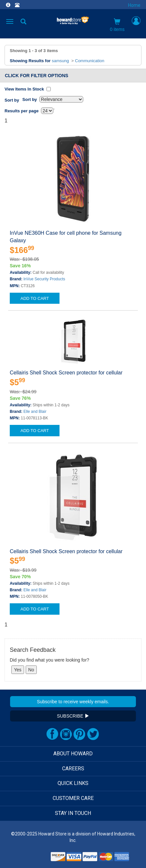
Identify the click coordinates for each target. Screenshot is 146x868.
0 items (117, 25)
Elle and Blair (35, 412)
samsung (60, 61)
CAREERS (73, 769)
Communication (90, 61)
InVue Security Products (44, 279)
